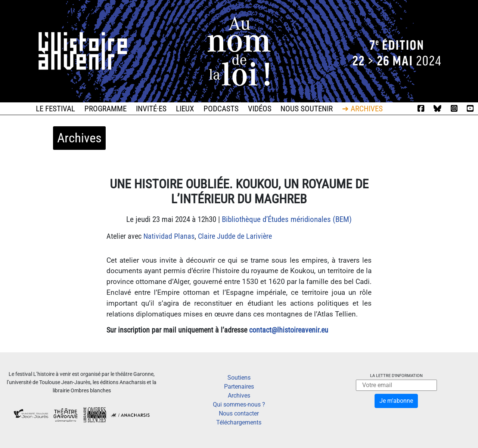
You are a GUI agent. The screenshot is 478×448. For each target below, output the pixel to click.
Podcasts (221, 109)
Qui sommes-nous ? (239, 404)
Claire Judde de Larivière (235, 236)
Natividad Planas (169, 236)
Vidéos (260, 109)
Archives (239, 396)
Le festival (55, 109)
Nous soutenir (307, 109)
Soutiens (239, 378)
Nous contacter (239, 413)
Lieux (185, 109)
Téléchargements (239, 422)
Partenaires (239, 387)
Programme (105, 109)
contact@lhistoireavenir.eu (289, 330)
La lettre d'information (396, 376)
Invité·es (151, 109)
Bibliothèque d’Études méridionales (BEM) (287, 219)
